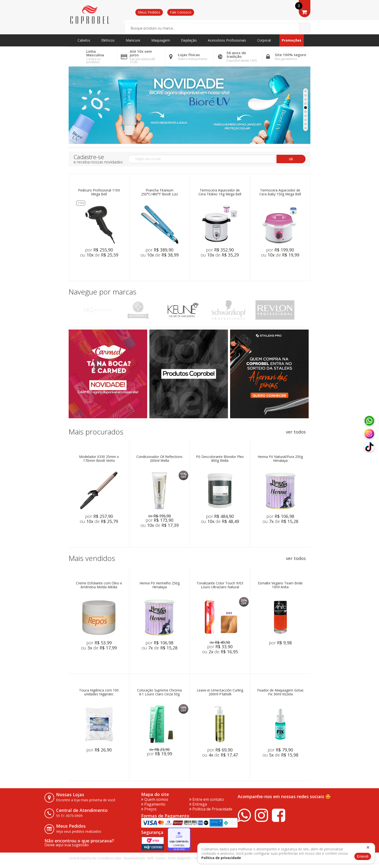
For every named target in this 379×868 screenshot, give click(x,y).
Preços (149, 809)
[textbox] (217, 28)
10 (306, 128)
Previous (74, 310)
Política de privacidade (221, 858)
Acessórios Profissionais (227, 40)
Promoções (292, 40)
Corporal (264, 40)
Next (305, 310)
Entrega (198, 804)
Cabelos (84, 40)
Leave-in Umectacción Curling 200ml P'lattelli (220, 692)
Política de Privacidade (211, 809)
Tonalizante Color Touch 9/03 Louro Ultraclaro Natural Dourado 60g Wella (220, 585)
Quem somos (155, 799)
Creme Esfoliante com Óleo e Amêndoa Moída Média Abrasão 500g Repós (99, 585)
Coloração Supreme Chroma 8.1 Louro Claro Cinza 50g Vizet (159, 692)
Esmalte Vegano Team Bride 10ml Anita (280, 585)
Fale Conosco (181, 12)
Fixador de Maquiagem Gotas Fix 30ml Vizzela (280, 692)
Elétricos (108, 40)
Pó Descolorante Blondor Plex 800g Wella (220, 459)
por (99, 250)
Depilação (189, 40)
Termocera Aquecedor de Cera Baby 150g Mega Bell (280, 192)
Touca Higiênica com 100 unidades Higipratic (99, 692)
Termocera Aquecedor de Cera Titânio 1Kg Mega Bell (220, 192)
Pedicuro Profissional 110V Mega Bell (99, 192)
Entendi (363, 856)
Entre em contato (207, 799)
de (160, 516)
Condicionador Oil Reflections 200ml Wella (159, 459)
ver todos (296, 432)
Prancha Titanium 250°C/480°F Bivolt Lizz (160, 192)
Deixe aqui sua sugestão (67, 845)
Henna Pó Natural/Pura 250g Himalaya (280, 459)
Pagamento (153, 804)
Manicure (133, 40)
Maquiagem (161, 40)
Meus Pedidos (149, 12)
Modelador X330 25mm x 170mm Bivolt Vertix (99, 459)
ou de (99, 255)
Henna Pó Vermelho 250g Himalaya (160, 585)
